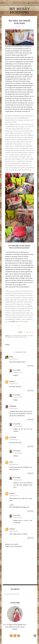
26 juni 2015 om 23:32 (14, 440)
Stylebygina (13, 406)
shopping (25, 336)
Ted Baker (30, 336)
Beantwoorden (30, 366)
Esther (11, 462)
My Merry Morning (19, 11)
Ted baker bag (9, 337)
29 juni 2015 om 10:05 (14, 531)
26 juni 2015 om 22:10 (18, 372)
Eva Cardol (17, 370)
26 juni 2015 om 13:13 (14, 384)
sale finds (14, 336)
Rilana (11, 357)
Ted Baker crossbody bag (20, 337)
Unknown (12, 381)
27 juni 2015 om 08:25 (18, 453)
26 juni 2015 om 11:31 (14, 359)
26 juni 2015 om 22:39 (14, 408)
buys (10, 336)
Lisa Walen (13, 437)
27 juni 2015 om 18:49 (14, 464)
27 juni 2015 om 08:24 (18, 426)
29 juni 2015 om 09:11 (18, 480)
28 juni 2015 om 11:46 (14, 496)
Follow (19, 326)
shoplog (20, 336)
